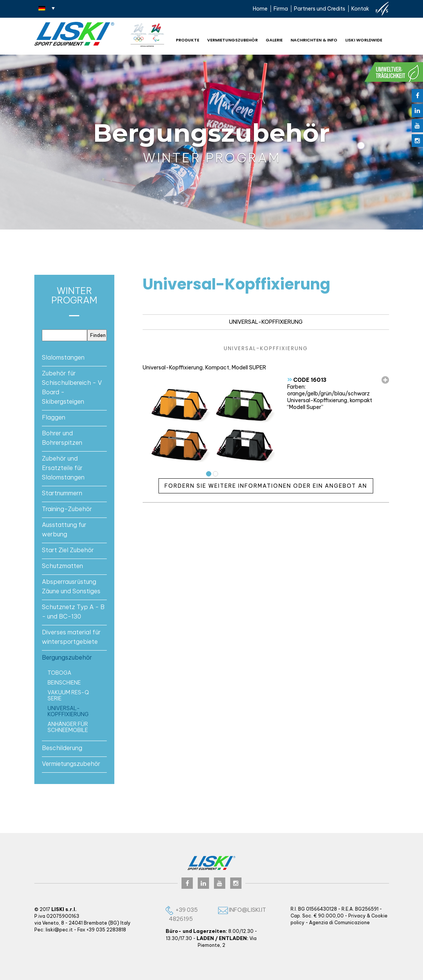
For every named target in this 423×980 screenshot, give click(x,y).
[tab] (75, 357)
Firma (281, 9)
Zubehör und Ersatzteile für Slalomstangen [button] (63, 468)
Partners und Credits (320, 9)
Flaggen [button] (54, 417)
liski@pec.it (59, 930)
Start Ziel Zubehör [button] (68, 550)
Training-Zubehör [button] (67, 509)
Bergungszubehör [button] (67, 657)
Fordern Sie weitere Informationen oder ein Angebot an (266, 486)
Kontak (360, 9)
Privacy (357, 916)
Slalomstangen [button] (63, 357)
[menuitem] (47, 8)
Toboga (59, 673)
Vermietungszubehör (232, 40)
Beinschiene (64, 683)
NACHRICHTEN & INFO (314, 40)
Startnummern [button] (62, 493)
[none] (47, 8)
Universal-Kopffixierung (68, 711)
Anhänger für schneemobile (68, 727)
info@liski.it (242, 910)
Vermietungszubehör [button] (71, 764)
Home (260, 9)
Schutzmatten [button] (62, 566)
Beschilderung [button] (62, 748)
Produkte (188, 40)
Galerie (274, 40)
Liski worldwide (364, 40)
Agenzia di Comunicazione (339, 923)
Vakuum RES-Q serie (68, 695)
